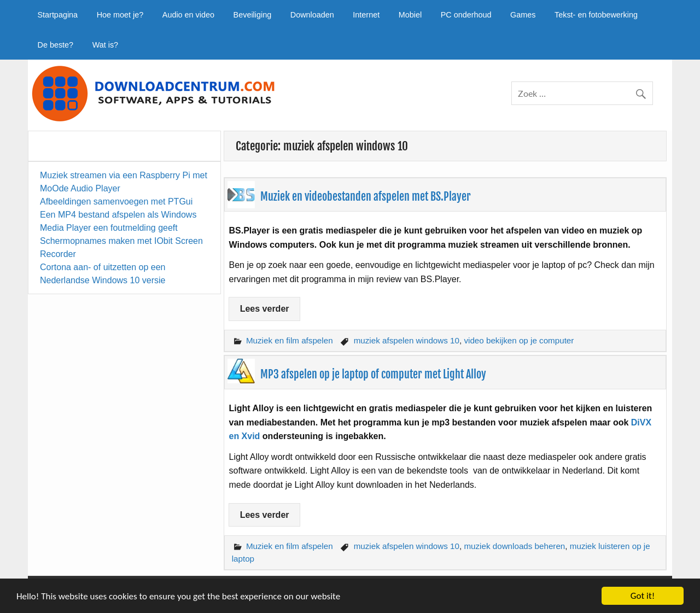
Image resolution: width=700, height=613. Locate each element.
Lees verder (265, 309)
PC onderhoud (466, 15)
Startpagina (57, 15)
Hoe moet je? (120, 15)
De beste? (55, 45)
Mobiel (410, 15)
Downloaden (312, 15)
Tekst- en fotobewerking (596, 15)
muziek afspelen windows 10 (407, 340)
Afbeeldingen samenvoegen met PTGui (116, 202)
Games (523, 15)
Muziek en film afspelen (290, 340)
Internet (366, 15)
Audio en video (188, 15)
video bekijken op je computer (519, 340)
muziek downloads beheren (514, 546)
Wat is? (105, 45)
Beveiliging (253, 15)
